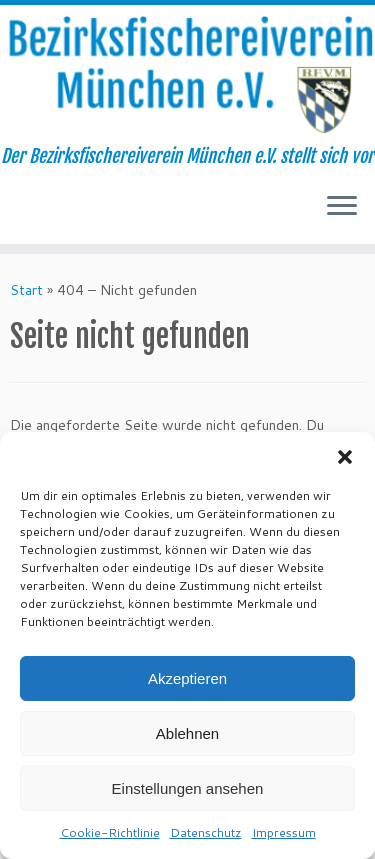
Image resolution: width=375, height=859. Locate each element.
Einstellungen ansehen (188, 788)
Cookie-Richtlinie (110, 832)
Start (26, 290)
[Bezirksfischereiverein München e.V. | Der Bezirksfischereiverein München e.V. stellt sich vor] (187, 75)
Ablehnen (187, 733)
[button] (345, 457)
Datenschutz (206, 832)
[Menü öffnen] (342, 208)
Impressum (284, 832)
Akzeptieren (187, 678)
